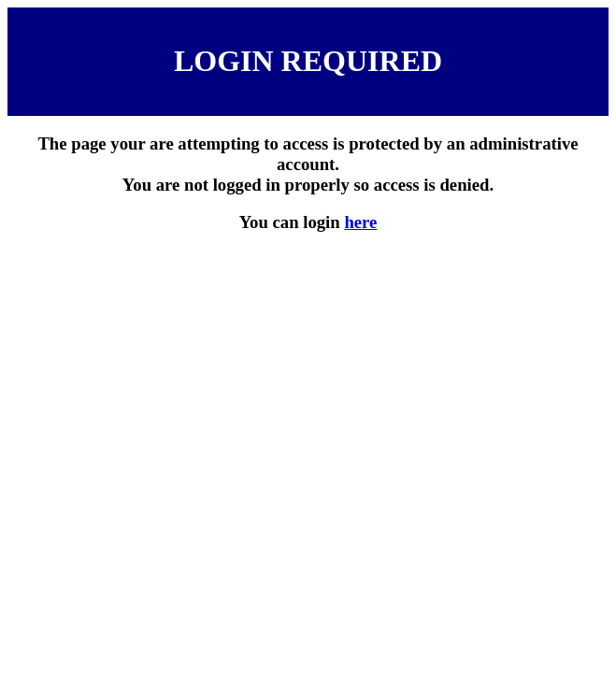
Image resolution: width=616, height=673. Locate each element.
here (360, 222)
